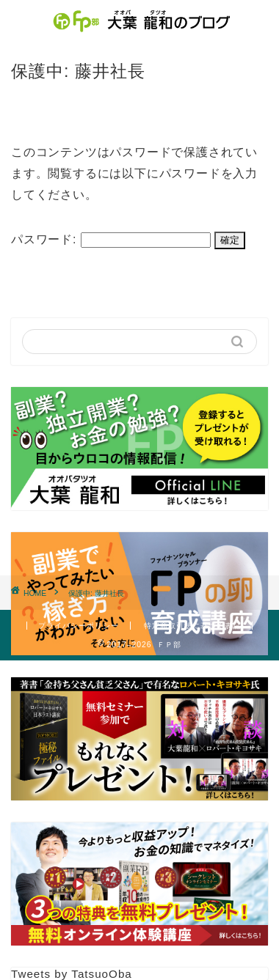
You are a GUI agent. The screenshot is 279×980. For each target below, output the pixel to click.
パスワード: (111, 239)
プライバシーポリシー (79, 626)
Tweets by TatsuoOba (72, 974)
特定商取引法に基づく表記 (192, 626)
